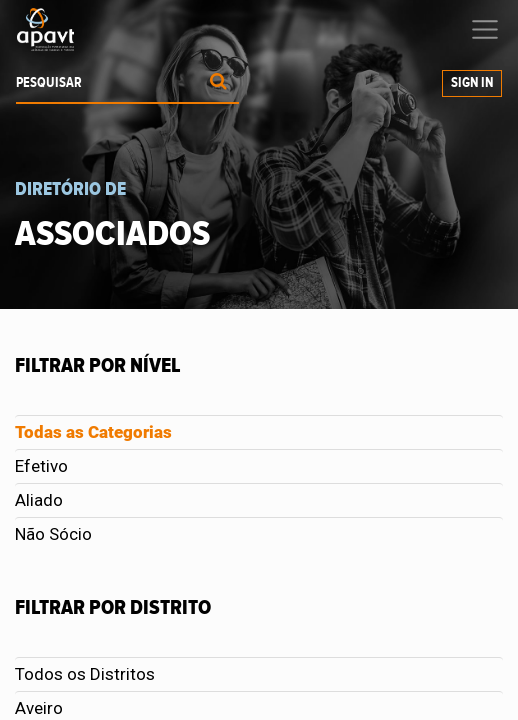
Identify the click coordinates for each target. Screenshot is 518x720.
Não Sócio (53, 534)
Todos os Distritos (85, 674)
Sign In (472, 83)
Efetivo (41, 466)
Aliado (39, 500)
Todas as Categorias (93, 432)
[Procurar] (218, 83)
